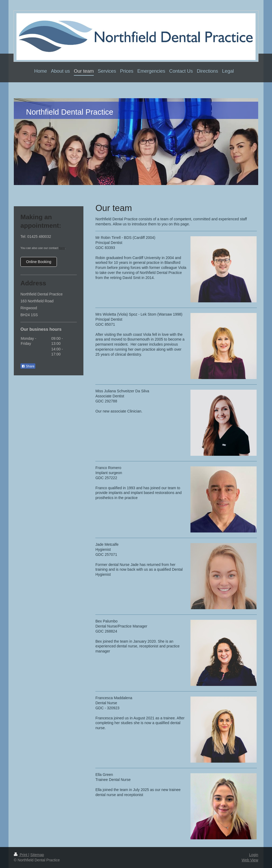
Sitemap (37, 855)
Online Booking (39, 262)
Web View (250, 860)
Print (21, 855)
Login (254, 855)
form (62, 248)
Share (28, 366)
